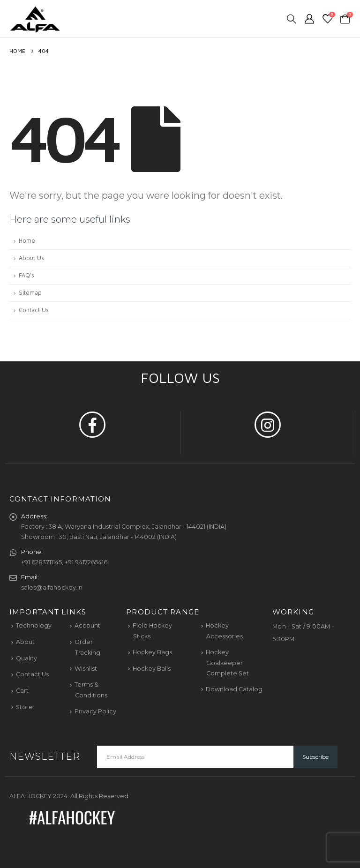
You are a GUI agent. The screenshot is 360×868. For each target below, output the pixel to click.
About (25, 642)
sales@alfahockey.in (52, 587)
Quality (26, 658)
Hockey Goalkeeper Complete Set (227, 663)
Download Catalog (234, 689)
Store (24, 707)
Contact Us (34, 310)
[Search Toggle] (292, 19)
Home (27, 241)
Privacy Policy (95, 711)
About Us (31, 258)
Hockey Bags (152, 652)
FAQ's (26, 275)
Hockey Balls (152, 669)
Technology (34, 625)
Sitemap (30, 293)
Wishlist (86, 669)
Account (87, 625)
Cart (22, 691)
